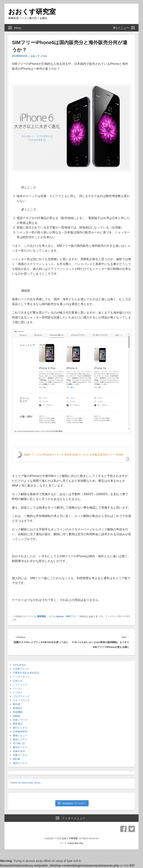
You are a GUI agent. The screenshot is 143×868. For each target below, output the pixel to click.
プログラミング (21, 696)
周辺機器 (18, 712)
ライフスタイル (21, 700)
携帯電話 (42, 616)
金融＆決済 (19, 751)
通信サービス (20, 747)
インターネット (21, 677)
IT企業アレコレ (21, 669)
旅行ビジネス (20, 728)
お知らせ (18, 681)
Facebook (123, 829)
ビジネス (18, 692)
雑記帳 (16, 759)
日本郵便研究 (20, 732)
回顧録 (16, 716)
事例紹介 (18, 708)
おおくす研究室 (32, 12)
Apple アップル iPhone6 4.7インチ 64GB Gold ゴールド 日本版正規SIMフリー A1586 (73, 455)
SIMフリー (71, 616)
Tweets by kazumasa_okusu (25, 783)
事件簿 (16, 704)
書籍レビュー (20, 736)
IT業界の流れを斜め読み (26, 673)
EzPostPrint (19, 665)
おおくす (35, 56)
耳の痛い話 (19, 743)
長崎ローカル (20, 755)
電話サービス (20, 763)
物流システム (20, 739)
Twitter (132, 829)
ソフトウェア (20, 685)
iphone (60, 616)
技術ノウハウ (20, 720)
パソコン (18, 689)
